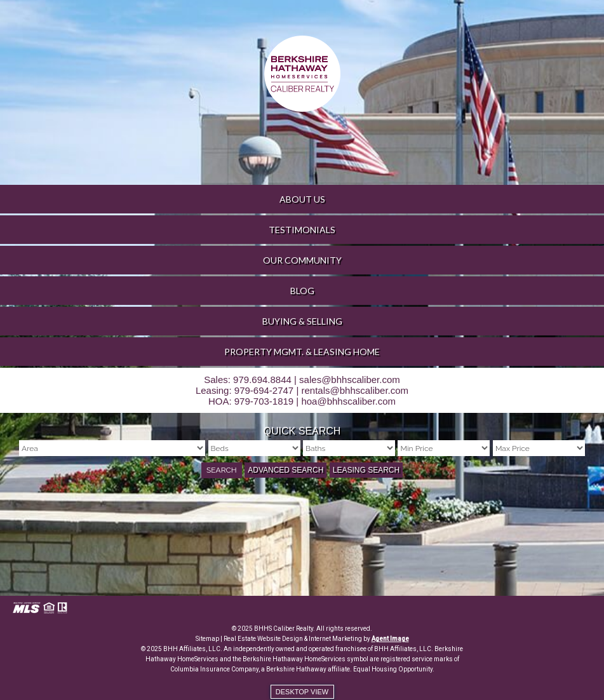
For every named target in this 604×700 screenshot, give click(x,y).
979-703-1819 (264, 401)
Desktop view (302, 692)
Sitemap (207, 639)
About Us (302, 199)
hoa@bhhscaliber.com (348, 401)
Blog (302, 291)
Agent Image (390, 639)
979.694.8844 (262, 380)
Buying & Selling (302, 321)
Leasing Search (366, 470)
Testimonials (302, 230)
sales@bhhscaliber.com (350, 380)
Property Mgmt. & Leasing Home (302, 352)
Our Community (302, 260)
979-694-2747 (264, 390)
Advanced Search (285, 470)
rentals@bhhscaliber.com (355, 390)
